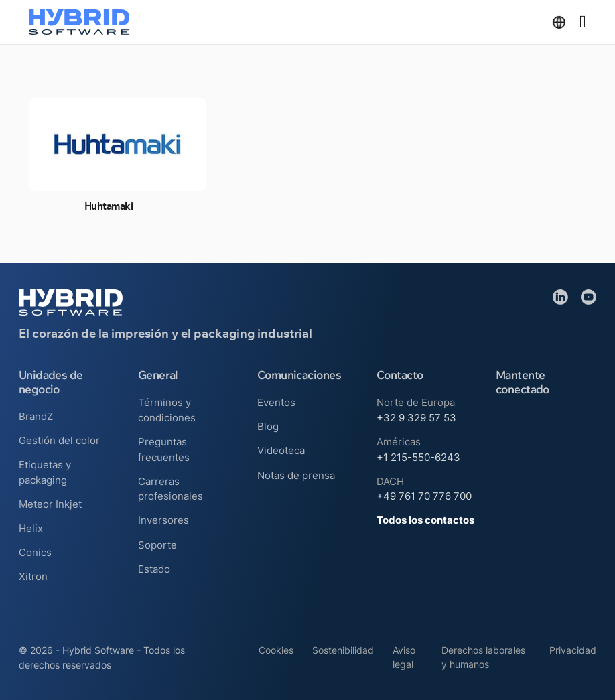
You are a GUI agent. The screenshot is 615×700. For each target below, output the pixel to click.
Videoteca (281, 450)
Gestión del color (59, 440)
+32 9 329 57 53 (416, 418)
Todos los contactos (425, 520)
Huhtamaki (109, 206)
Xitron (33, 576)
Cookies (276, 650)
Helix (31, 528)
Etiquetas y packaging (45, 472)
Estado (154, 569)
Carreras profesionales (170, 489)
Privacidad (573, 650)
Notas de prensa (296, 475)
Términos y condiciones (167, 410)
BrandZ (36, 416)
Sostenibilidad (343, 650)
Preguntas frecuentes (164, 449)
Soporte (157, 545)
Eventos (276, 402)
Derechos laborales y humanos (483, 657)
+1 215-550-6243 (418, 457)
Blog (268, 426)
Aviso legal (404, 657)
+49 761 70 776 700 (424, 496)
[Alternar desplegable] (559, 22)
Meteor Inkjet (50, 504)
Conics (35, 552)
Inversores (163, 520)
